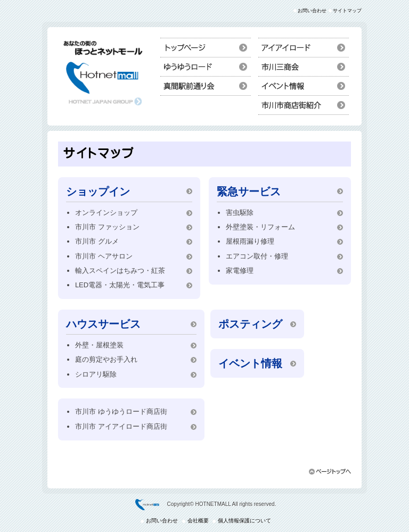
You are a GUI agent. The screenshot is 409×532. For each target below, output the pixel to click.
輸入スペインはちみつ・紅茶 (120, 271)
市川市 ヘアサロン (104, 256)
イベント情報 (304, 86)
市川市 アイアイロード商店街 (121, 426)
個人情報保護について (244, 521)
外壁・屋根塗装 (99, 345)
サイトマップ (347, 11)
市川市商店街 (304, 105)
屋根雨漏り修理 (250, 241)
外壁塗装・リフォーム (260, 227)
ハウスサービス (304, 48)
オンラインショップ (106, 213)
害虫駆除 (240, 213)
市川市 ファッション (107, 227)
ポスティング (250, 324)
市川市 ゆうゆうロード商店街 (121, 412)
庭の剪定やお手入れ (106, 359)
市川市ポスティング (206, 67)
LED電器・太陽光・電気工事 (120, 285)
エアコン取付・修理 (257, 256)
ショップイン (304, 67)
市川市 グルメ (97, 241)
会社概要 (198, 521)
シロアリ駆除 (96, 374)
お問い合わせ (312, 11)
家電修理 (240, 271)
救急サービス (206, 86)
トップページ (206, 48)
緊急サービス (249, 192)
